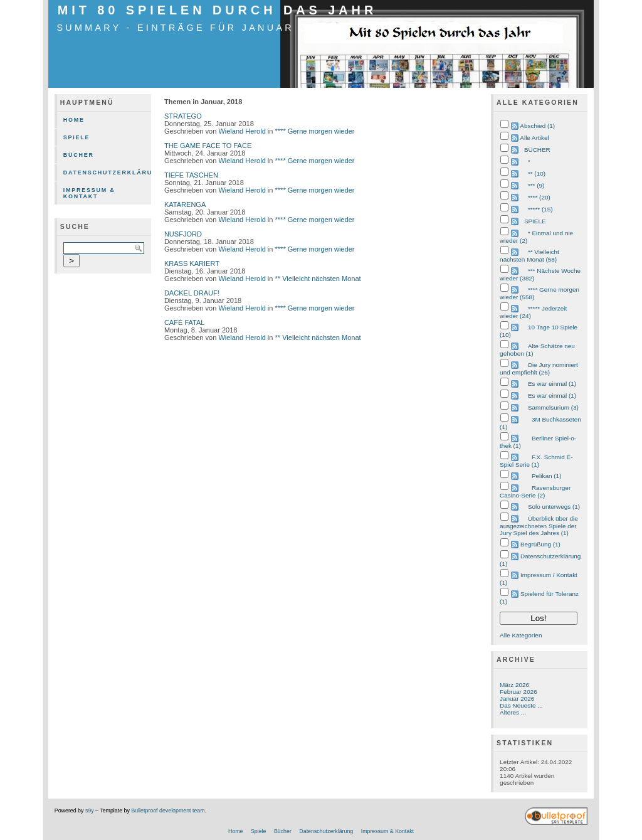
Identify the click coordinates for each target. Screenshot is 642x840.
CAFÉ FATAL (185, 322)
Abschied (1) (537, 126)
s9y (90, 811)
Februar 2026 (518, 692)
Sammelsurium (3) (553, 407)
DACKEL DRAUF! (192, 293)
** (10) (537, 173)
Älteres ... (513, 712)
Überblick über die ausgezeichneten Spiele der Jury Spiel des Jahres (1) (539, 526)
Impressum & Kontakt (89, 193)
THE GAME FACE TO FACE (208, 146)
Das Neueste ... (521, 705)
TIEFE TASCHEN (191, 175)
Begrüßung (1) (540, 544)
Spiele (77, 137)
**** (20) (539, 197)
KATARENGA (185, 205)
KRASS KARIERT (192, 263)
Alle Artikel (534, 138)
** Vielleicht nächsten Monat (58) (529, 256)
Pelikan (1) (546, 476)
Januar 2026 (517, 699)
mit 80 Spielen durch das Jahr (217, 10)
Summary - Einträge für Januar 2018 (193, 28)
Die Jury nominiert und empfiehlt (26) (539, 369)
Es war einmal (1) (552, 384)
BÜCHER (537, 150)
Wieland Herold (242, 131)
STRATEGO (183, 116)
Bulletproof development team (168, 811)
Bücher (79, 155)
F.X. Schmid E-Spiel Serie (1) (536, 461)
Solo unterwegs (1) (554, 507)
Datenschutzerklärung (107, 173)
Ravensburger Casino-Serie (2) (535, 492)
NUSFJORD (183, 234)
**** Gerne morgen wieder (315, 131)
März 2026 (514, 685)
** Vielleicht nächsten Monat (318, 279)
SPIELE (535, 221)
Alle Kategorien (521, 635)
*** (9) (536, 185)
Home (74, 120)
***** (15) (540, 209)
